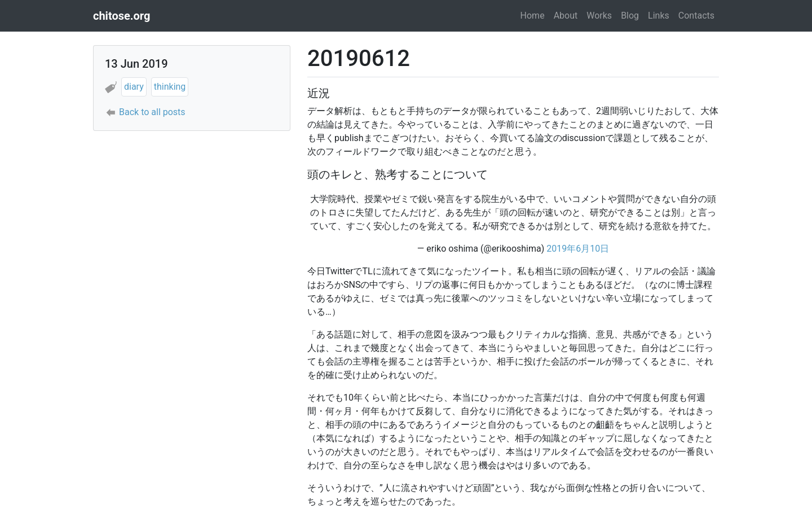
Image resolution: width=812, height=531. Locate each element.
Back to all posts (152, 112)
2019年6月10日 (578, 249)
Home (533, 16)
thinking (170, 87)
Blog (630, 16)
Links (659, 16)
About (566, 16)
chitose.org (122, 16)
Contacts (696, 16)
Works (599, 16)
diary (134, 87)
